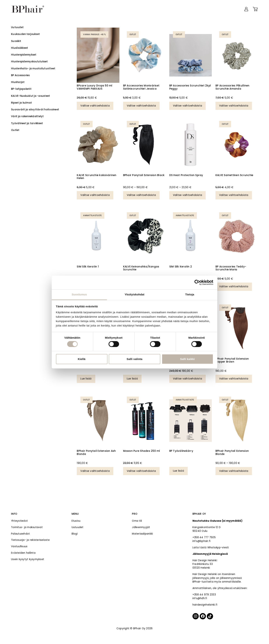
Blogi (75, 534)
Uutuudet (78, 527)
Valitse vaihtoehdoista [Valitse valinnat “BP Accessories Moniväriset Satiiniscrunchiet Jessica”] (141, 106)
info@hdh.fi (200, 598)
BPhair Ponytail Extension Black (144, 175)
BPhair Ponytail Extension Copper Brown (232, 360)
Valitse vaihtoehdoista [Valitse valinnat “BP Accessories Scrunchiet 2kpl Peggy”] (188, 106)
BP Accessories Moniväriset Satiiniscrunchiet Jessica (141, 87)
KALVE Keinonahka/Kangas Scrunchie (141, 268)
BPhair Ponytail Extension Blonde (232, 452)
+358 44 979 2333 (204, 595)
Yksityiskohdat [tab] (134, 294)
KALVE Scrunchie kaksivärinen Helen (97, 177)
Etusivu (76, 521)
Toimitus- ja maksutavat (27, 527)
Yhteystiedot (19, 521)
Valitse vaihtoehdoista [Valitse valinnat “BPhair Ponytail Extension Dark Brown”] (188, 379)
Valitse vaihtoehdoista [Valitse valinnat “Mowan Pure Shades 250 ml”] (141, 471)
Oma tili (137, 521)
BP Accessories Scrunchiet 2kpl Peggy (190, 87)
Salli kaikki (187, 359)
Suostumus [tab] (79, 294)
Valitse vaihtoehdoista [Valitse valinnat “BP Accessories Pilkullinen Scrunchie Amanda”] (234, 106)
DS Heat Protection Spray (186, 175)
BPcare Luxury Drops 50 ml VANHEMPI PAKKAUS (94, 87)
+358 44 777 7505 (204, 537)
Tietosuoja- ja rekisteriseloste (30, 540)
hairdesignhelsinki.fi (205, 605)
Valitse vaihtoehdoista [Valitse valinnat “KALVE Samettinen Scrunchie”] (234, 195)
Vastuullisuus (19, 546)
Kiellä (82, 359)
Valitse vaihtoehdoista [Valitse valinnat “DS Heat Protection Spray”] (188, 195)
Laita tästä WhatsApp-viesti (211, 548)
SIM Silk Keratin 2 (181, 267)
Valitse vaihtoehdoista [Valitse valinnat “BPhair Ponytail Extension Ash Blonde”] (95, 471)
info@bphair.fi (202, 541)
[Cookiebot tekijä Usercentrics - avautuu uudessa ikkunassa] (197, 282)
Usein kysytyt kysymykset (28, 559)
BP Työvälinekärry (181, 451)
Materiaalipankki (142, 534)
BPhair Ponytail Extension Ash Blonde (96, 452)
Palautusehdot (20, 534)
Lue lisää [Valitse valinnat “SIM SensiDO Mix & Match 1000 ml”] (132, 379)
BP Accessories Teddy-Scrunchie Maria (231, 268)
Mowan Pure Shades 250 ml (142, 451)
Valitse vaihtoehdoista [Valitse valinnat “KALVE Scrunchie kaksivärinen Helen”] (95, 195)
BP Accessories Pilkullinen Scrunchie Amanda (232, 87)
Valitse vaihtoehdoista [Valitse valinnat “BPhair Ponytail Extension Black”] (141, 195)
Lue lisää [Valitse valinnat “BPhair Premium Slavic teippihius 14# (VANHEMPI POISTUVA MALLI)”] (86, 379)
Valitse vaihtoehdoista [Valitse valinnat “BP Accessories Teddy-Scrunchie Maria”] (234, 286)
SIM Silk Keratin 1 (88, 267)
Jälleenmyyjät (141, 527)
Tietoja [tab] (190, 294)
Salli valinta (134, 359)
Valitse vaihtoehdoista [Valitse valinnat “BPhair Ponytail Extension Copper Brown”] (234, 379)
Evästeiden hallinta (23, 553)
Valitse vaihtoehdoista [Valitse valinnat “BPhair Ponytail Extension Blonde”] (234, 471)
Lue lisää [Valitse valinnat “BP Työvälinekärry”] (178, 471)
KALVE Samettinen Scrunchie (234, 175)
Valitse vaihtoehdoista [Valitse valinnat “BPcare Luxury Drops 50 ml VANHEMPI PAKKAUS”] (95, 106)
